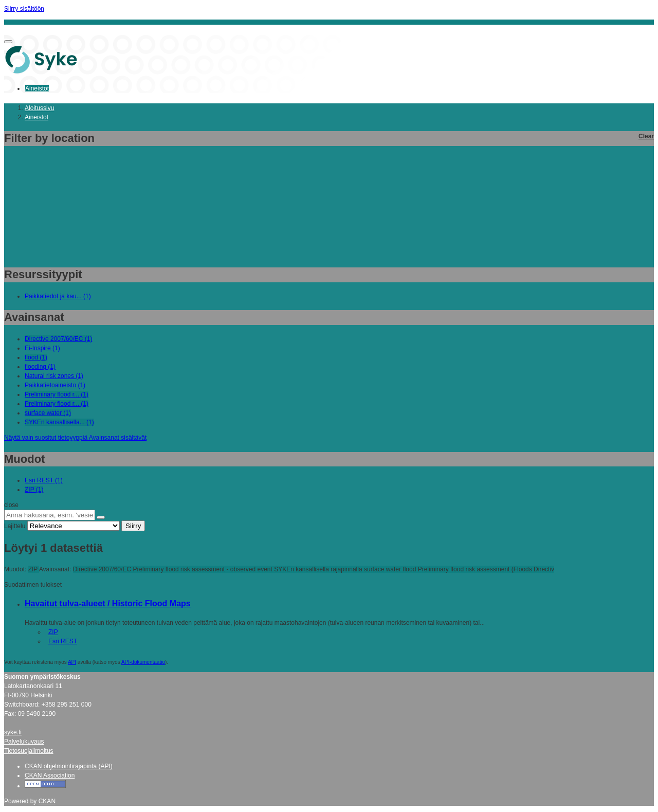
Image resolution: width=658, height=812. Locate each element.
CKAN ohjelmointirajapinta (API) (69, 766)
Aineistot (37, 88)
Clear (646, 136)
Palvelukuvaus (24, 742)
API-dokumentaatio (143, 662)
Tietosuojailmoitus (29, 751)
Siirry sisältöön (24, 9)
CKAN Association (50, 775)
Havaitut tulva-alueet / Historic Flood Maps (108, 603)
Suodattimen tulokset (33, 585)
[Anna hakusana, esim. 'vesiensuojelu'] (50, 515)
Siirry (133, 526)
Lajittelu (15, 526)
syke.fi (13, 732)
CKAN (47, 801)
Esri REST (63, 641)
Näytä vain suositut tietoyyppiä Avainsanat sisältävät (75, 438)
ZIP (53, 632)
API (72, 662)
